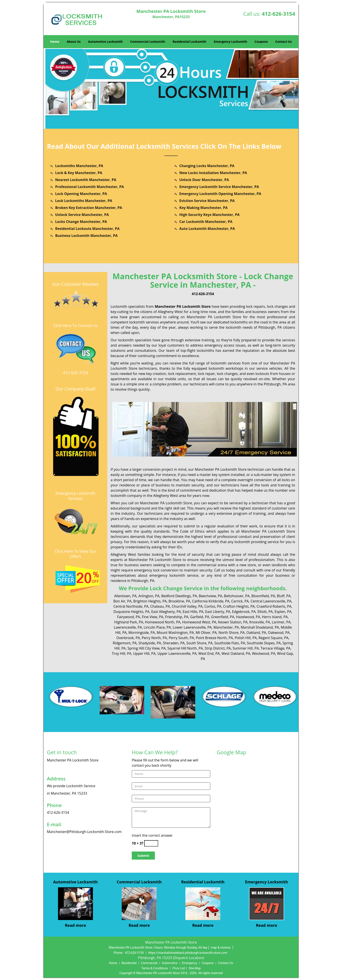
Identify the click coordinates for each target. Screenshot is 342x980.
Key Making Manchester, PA (203, 208)
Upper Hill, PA (144, 653)
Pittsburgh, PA (270, 327)
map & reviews (221, 948)
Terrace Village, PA (276, 648)
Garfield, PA (200, 617)
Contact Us (284, 42)
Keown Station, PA (233, 622)
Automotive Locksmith (105, 42)
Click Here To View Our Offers (76, 554)
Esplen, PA (283, 612)
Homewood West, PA (199, 622)
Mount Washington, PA (175, 633)
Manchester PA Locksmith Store (183, 306)
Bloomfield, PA (263, 596)
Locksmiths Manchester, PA (79, 166)
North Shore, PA (232, 633)
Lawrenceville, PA (128, 627)
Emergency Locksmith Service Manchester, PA (219, 187)
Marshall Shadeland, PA (260, 627)
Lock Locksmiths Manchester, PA (84, 201)
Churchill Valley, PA (187, 606)
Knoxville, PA (260, 622)
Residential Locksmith (189, 42)
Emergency (189, 963)
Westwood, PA (264, 653)
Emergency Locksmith (230, 42)
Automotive (170, 963)
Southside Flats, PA (230, 643)
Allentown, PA (126, 596)
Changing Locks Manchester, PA (207, 166)
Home (55, 42)
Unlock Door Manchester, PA (204, 180)
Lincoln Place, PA (157, 627)
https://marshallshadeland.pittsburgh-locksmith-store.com (188, 953)
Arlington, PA (149, 596)
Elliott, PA (265, 612)
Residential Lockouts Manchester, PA (87, 229)
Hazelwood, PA (248, 617)
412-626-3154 (278, 14)
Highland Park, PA (129, 622)
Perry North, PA (154, 638)
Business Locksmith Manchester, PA (86, 236)
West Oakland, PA (236, 653)
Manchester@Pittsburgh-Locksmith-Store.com (84, 832)
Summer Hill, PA (246, 648)
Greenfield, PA (222, 617)
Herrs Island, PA (275, 617)
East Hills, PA (193, 612)
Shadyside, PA (150, 643)
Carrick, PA (240, 601)
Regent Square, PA (273, 638)
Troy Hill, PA (122, 653)
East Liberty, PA (218, 612)
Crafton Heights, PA (239, 606)
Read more (75, 925)
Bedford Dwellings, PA (179, 596)
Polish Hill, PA (246, 638)
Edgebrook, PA (244, 612)
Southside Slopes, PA (264, 643)
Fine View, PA (152, 617)
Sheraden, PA (174, 643)
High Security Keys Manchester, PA (209, 215)
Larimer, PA (281, 622)
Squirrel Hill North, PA (185, 648)
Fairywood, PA (129, 617)
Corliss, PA (213, 606)
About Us (74, 42)
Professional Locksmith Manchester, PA (90, 187)
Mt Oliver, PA (206, 633)
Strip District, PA (218, 648)
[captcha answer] (151, 843)
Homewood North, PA (163, 622)
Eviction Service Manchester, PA (207, 201)
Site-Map (195, 968)
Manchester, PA (226, 627)
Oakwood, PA (279, 633)
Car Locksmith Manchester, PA (206, 222)
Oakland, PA (256, 633)
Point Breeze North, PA (214, 638)
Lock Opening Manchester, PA (81, 194)
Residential (129, 963)
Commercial (149, 963)
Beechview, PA (210, 596)
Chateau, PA (160, 606)
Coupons (261, 42)
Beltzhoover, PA (237, 596)
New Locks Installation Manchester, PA (213, 173)
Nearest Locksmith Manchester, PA (86, 180)
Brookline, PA (179, 601)
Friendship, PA (177, 617)
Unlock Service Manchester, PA (82, 215)
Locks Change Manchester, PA (81, 222)
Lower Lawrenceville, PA (192, 627)
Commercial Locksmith (148, 42)
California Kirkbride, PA (211, 601)
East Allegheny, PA (166, 612)
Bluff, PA (284, 596)
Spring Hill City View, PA (146, 648)
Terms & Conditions (155, 968)
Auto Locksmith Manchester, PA (207, 229)
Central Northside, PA (131, 606)
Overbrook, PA (128, 638)
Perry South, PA (181, 638)
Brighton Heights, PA (150, 601)
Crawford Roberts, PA (274, 606)
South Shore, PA (200, 643)
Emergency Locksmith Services (76, 496)
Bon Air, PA (122, 601)
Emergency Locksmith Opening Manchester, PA (220, 194)
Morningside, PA (142, 633)
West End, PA (209, 653)
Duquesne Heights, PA (131, 612)
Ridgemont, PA (125, 643)
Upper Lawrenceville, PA (177, 653)
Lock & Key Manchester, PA (79, 173)
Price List (179, 968)
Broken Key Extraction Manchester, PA (89, 208)
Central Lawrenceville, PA (271, 601)
